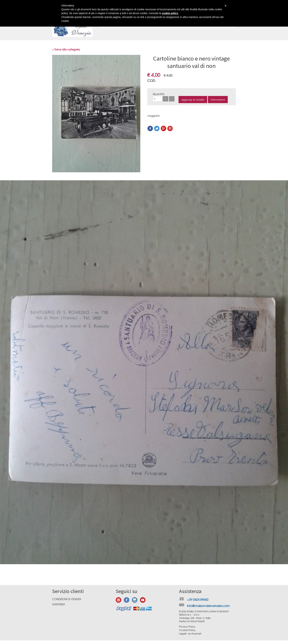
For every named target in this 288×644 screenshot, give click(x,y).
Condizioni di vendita (67, 599)
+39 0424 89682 (198, 599)
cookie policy (170, 13)
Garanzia (59, 604)
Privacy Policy (187, 626)
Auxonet (196, 633)
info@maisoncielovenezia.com (208, 606)
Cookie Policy (187, 630)
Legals (183, 633)
